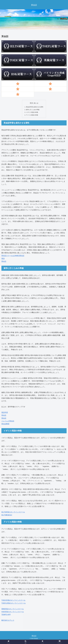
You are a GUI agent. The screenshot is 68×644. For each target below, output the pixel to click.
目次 (31, 103)
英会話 (4, 262)
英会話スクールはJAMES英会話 (13, 257)
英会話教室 (5, 425)
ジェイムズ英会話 (8, 422)
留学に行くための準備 (33, 110)
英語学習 (5, 413)
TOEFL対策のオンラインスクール (14, 604)
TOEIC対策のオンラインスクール (13, 601)
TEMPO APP (6, 616)
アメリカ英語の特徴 (32, 116)
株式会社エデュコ (8, 621)
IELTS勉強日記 (7, 516)
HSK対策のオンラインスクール (13, 613)
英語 (3, 260)
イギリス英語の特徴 (32, 113)
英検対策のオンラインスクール (13, 610)
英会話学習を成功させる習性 (35, 107)
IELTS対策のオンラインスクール (13, 513)
